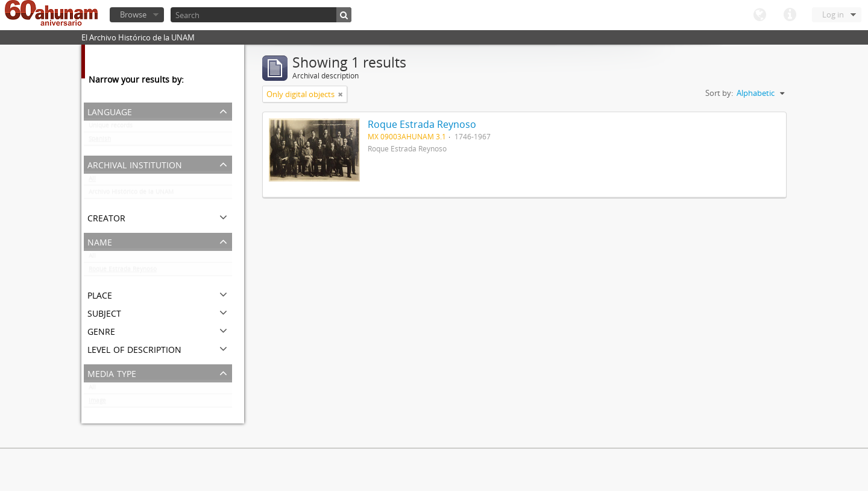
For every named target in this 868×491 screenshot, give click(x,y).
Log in (833, 14)
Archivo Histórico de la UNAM (131, 194)
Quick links (790, 15)
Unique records (111, 128)
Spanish (100, 141)
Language (759, 15)
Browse (133, 14)
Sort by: (719, 93)
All (92, 181)
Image (97, 403)
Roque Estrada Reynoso (123, 271)
